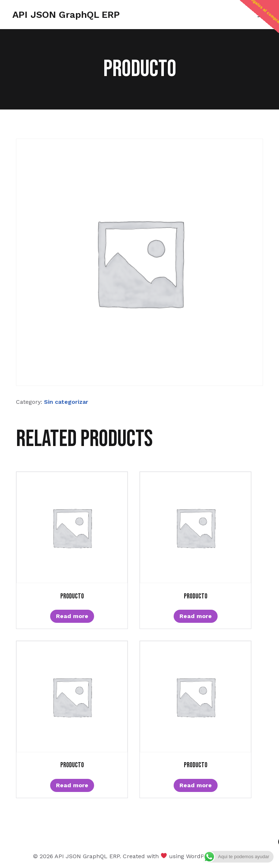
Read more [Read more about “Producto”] (72, 616)
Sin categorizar (66, 402)
